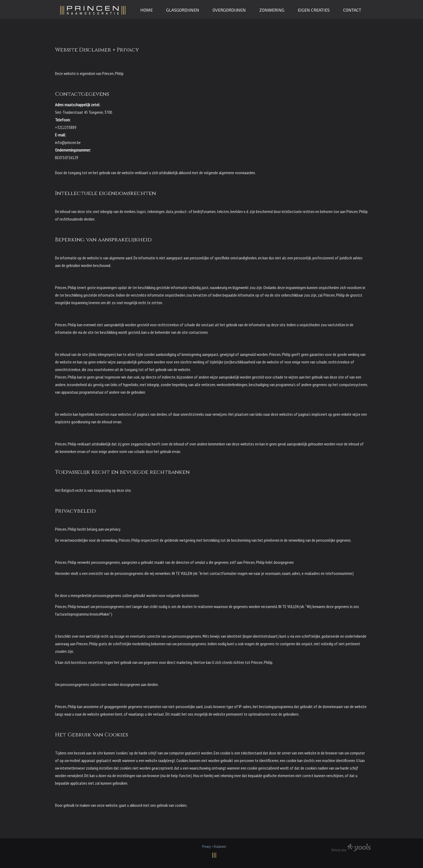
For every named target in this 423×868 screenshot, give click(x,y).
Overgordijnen (229, 10)
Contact (352, 10)
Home (146, 10)
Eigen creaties (314, 10)
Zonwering (272, 10)
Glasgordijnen (183, 10)
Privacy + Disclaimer (214, 847)
